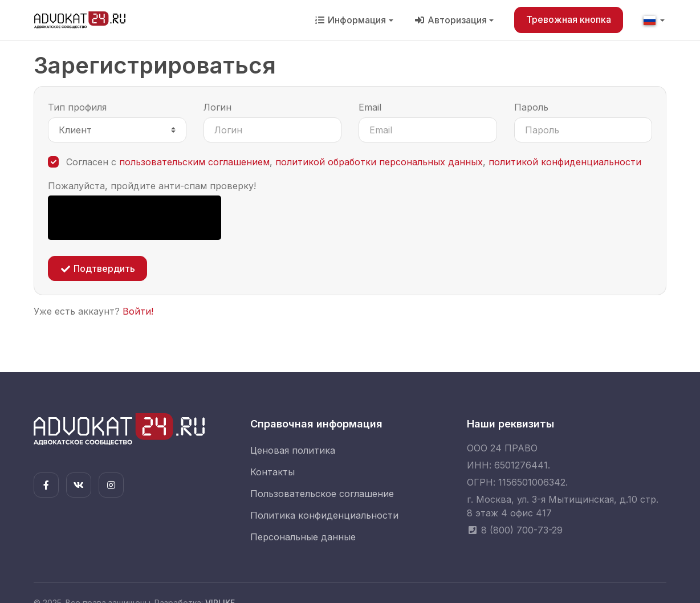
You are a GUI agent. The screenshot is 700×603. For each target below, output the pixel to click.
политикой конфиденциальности (565, 162)
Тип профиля (77, 107)
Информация (350, 20)
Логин (217, 107)
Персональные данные (303, 537)
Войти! (138, 311)
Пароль (531, 107)
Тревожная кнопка (569, 19)
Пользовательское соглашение (322, 494)
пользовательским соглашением (194, 162)
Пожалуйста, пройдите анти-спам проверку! (152, 186)
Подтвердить (97, 268)
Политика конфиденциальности (324, 515)
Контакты (272, 472)
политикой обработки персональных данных (379, 162)
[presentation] (135, 218)
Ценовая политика (293, 450)
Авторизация (450, 20)
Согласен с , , (354, 162)
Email (370, 107)
